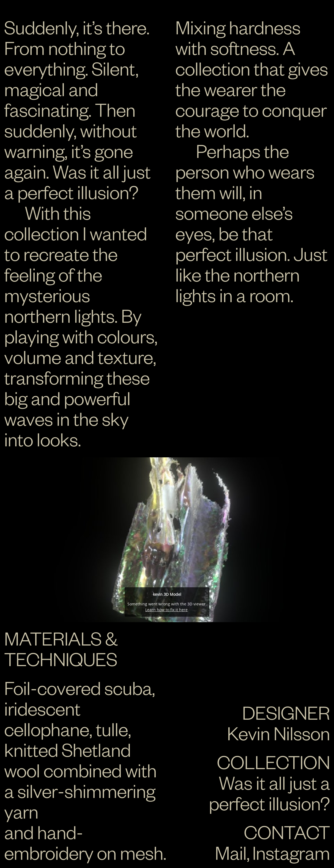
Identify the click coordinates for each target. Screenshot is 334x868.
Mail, (232, 852)
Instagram (291, 852)
